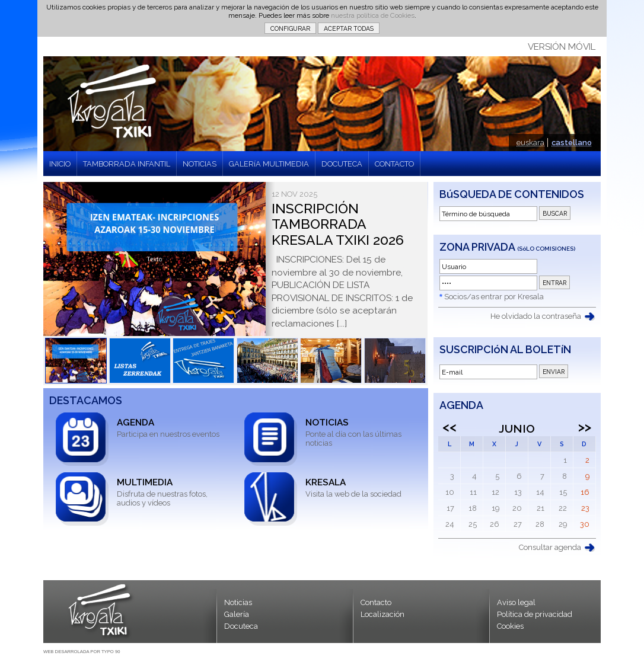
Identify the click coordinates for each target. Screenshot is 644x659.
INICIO (60, 164)
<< (449, 427)
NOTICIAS (200, 164)
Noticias (238, 602)
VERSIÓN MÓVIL (562, 47)
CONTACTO (394, 164)
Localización (382, 614)
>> (585, 427)
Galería (237, 614)
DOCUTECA (342, 164)
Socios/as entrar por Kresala (494, 297)
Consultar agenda (550, 547)
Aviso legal (516, 602)
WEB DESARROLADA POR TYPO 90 (82, 652)
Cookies (510, 626)
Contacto (376, 602)
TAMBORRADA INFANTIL (127, 164)
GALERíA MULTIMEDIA (269, 164)
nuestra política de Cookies (373, 15)
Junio (517, 428)
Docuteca (241, 626)
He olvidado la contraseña (536, 316)
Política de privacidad (535, 614)
